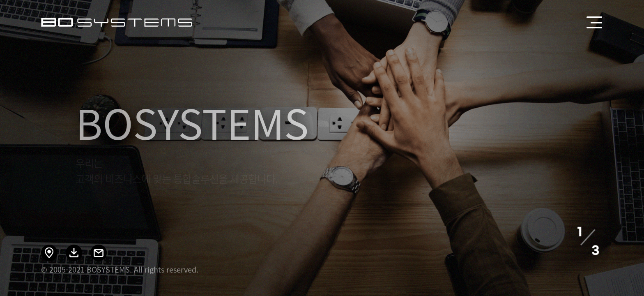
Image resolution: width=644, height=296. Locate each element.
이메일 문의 (99, 253)
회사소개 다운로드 (74, 253)
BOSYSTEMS (117, 22)
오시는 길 (49, 253)
